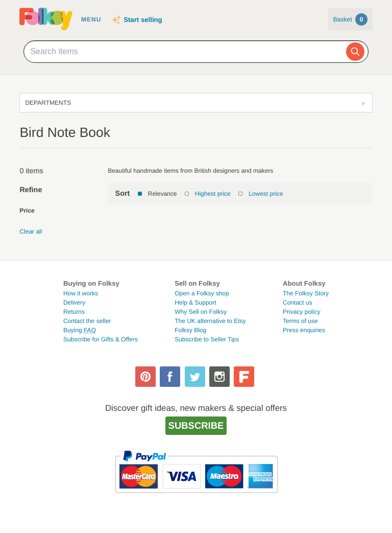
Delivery (74, 303)
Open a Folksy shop (202, 293)
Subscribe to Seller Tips (207, 339)
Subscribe (196, 425)
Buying (80, 330)
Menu (91, 19)
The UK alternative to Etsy (210, 321)
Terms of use (300, 321)
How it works (81, 293)
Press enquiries (304, 330)
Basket (350, 19)
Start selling (143, 20)
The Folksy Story (306, 293)
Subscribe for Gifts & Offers (101, 339)
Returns (74, 312)
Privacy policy (301, 312)
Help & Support (195, 303)
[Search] (355, 52)
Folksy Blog (190, 330)
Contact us (297, 303)
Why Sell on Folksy (201, 312)
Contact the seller (87, 321)
